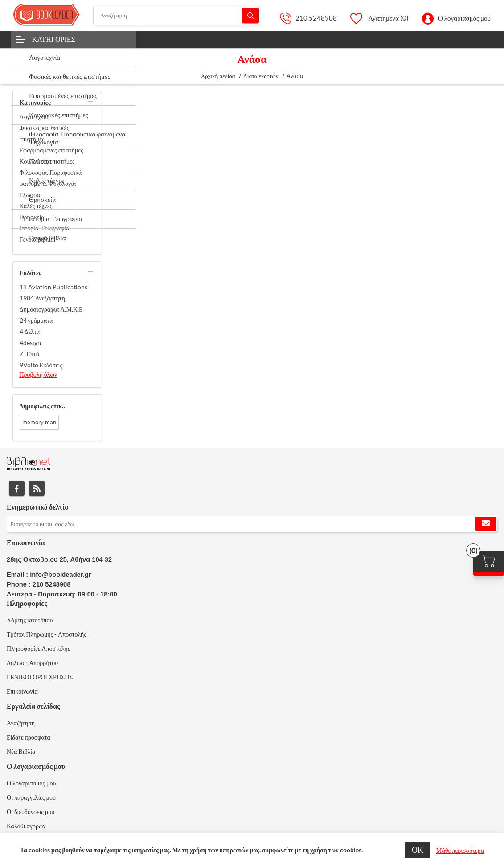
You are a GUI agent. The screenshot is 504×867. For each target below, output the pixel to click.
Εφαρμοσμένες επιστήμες (51, 150)
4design (30, 343)
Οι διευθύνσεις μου (31, 812)
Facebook (17, 488)
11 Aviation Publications (53, 287)
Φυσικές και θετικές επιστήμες (44, 134)
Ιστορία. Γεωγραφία (45, 228)
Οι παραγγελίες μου (31, 797)
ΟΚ (418, 850)
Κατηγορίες (54, 39)
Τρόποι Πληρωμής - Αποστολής (47, 634)
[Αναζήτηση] (177, 16)
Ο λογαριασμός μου (464, 18)
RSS (37, 488)
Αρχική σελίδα (218, 76)
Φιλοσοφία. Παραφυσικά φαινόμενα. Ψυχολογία (51, 178)
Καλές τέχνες (36, 206)
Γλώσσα (30, 195)
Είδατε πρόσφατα (29, 737)
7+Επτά (30, 354)
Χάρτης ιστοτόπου (30, 620)
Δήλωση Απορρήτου (32, 663)
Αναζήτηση (250, 15)
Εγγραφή (486, 524)
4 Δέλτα (30, 332)
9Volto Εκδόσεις (41, 365)
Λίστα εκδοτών (261, 76)
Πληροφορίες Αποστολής (38, 649)
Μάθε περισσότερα (460, 851)
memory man (39, 422)
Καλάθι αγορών (26, 826)
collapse (90, 102)
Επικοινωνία (22, 691)
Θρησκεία (32, 217)
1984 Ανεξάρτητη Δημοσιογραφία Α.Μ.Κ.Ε (51, 304)
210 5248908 (316, 18)
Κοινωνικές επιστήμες (47, 161)
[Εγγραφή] (252, 524)
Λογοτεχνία (34, 117)
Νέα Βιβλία (21, 752)
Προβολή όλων (39, 374)
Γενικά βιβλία (37, 239)
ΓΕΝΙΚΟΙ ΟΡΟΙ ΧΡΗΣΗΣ (40, 677)
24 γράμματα (36, 321)
